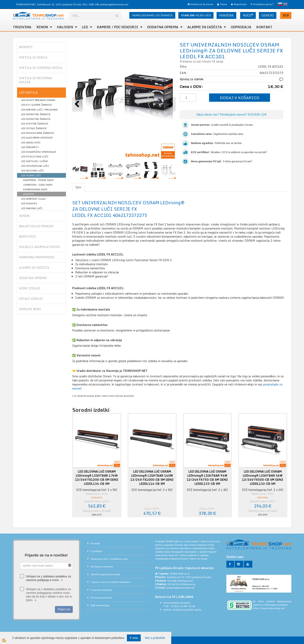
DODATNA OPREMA (163, 27)
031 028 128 (174, 581)
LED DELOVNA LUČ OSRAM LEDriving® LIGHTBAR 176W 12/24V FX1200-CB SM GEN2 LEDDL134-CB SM (97, 478)
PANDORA (226, 15)
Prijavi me (64, 609)
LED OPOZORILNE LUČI (35, 166)
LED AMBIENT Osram (33, 199)
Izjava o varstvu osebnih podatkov (110, 582)
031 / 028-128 (91, 4)
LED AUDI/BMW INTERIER (37, 138)
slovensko (280, 4)
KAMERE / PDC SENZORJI (118, 27)
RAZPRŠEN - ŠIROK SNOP (39, 180)
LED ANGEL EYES (31, 142)
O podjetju (97, 551)
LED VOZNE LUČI (31, 175)
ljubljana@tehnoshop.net (114, 4)
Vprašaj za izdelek (192, 79)
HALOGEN (65, 27)
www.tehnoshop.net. (167, 555)
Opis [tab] (78, 187)
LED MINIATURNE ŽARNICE (38, 133)
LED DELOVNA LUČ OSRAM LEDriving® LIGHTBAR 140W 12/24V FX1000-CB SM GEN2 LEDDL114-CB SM (152, 478)
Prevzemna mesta (101, 598)
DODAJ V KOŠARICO (240, 98)
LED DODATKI (29, 203)
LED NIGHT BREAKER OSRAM (38, 100)
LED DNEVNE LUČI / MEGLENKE (39, 110)
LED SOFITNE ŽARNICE (35, 124)
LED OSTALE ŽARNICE (34, 128)
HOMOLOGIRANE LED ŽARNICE (152, 15)
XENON (42, 27)
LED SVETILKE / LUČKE (35, 161)
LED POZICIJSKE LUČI (35, 156)
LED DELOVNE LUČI (33, 170)
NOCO (248, 15)
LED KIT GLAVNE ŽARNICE (37, 105)
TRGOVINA (22, 27)
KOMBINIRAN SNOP (35, 189)
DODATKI (29, 194)
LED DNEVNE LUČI (32, 208)
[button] (171, 104)
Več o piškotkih (155, 638)
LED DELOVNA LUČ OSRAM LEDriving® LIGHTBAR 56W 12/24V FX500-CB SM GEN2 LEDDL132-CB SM (263, 478)
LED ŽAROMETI (30, 147)
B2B (286, 15)
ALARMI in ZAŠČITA (205, 27)
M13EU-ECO (196, 15)
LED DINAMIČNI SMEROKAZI (39, 152)
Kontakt (264, 27)
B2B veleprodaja (100, 605)
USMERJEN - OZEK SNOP (38, 185)
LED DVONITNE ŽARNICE (36, 119)
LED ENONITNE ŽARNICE (36, 114)
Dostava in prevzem (102, 567)
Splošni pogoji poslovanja (105, 574)
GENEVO (268, 15)
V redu (134, 638)
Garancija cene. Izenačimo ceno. (110, 559)
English (285, 4)
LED (85, 27)
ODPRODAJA (241, 27)
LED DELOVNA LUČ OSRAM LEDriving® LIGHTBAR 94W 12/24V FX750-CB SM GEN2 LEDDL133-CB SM (207, 478)
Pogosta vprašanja (101, 590)
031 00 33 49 (175, 584)
